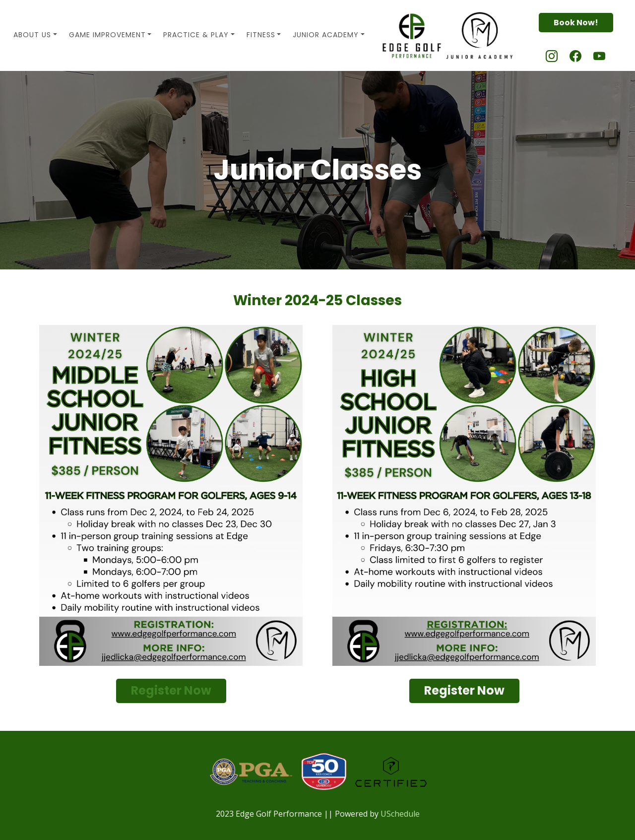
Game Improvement (107, 35)
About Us (32, 35)
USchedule (400, 814)
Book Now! (576, 23)
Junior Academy (326, 35)
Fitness (261, 35)
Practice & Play (196, 35)
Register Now (171, 690)
